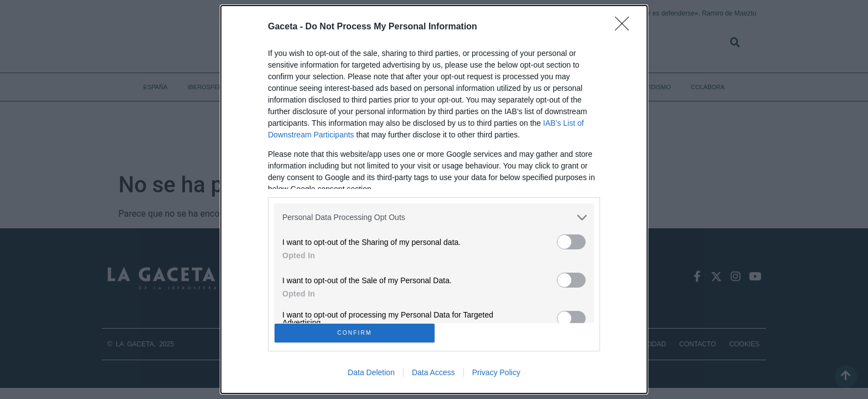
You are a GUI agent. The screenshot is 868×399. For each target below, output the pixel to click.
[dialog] (434, 199)
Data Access (433, 376)
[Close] (626, 24)
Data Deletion (371, 376)
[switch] (571, 239)
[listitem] (434, 214)
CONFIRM (358, 333)
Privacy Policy (496, 376)
